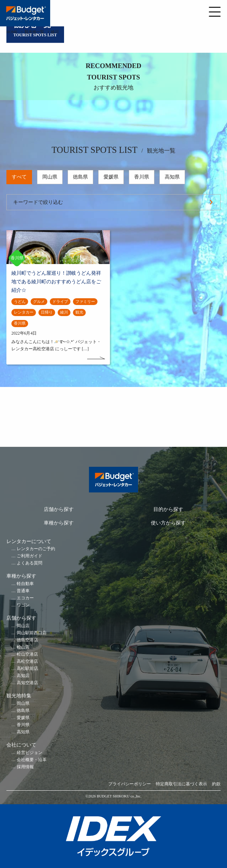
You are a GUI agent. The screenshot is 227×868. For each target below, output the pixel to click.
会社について (21, 745)
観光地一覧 (34, 32)
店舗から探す (59, 509)
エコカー (25, 598)
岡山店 (23, 626)
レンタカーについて (29, 541)
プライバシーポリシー (130, 784)
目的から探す (168, 509)
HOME (12, 32)
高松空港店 (27, 662)
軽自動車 (25, 584)
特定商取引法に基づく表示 (181, 784)
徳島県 (80, 177)
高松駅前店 (27, 669)
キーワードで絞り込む (38, 202)
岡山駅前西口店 (32, 633)
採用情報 (25, 767)
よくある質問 (30, 563)
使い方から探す (168, 523)
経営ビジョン (30, 753)
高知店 (23, 676)
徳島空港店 (27, 640)
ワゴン (23, 605)
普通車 (23, 591)
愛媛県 (111, 177)
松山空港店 (27, 654)
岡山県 (50, 177)
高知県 (172, 177)
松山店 (23, 647)
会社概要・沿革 (32, 760)
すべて (19, 177)
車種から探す (59, 523)
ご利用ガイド (30, 556)
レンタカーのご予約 (36, 549)
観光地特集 (19, 696)
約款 (216, 784)
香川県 (142, 177)
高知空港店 (27, 683)
